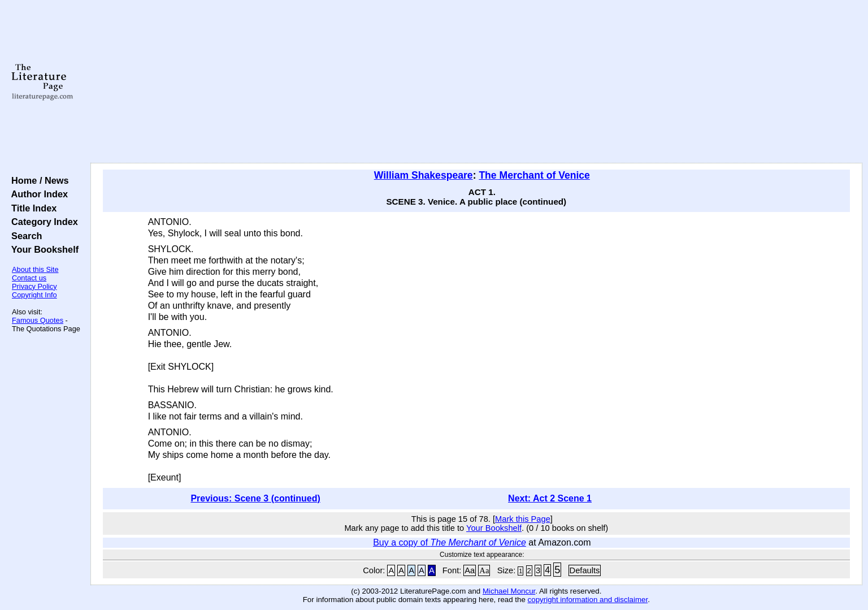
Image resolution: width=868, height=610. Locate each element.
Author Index (37, 194)
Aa (470, 570)
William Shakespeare (424, 175)
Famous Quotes (38, 320)
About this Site (35, 269)
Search (24, 236)
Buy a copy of (450, 542)
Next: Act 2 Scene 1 (550, 498)
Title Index (31, 208)
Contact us (29, 278)
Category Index (42, 222)
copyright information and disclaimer (588, 600)
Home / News (38, 180)
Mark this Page (523, 519)
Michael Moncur (509, 591)
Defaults (585, 570)
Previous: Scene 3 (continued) (255, 498)
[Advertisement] (476, 82)
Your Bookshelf (42, 249)
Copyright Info (34, 295)
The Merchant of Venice (534, 175)
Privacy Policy (34, 286)
